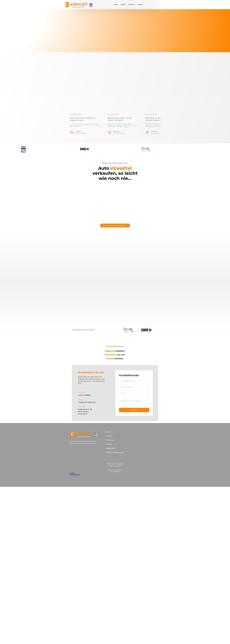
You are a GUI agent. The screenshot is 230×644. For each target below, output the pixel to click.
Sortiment (132, 5)
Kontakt (140, 5)
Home (116, 5)
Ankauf (123, 5)
